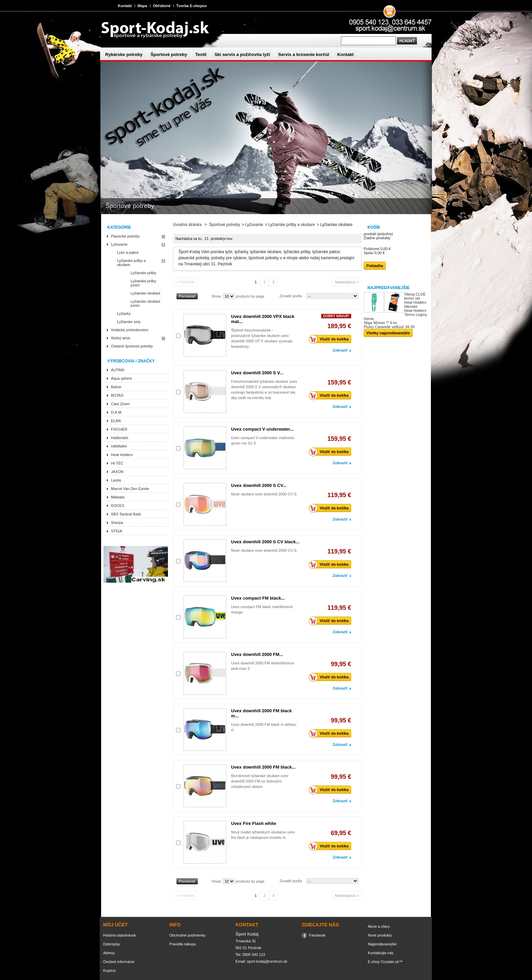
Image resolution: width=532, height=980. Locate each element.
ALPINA (118, 370)
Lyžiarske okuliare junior (146, 303)
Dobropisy (112, 944)
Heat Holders (122, 455)
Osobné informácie (119, 962)
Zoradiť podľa (291, 296)
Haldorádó (120, 438)
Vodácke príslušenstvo (130, 330)
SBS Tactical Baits (126, 514)
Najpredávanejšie (388, 288)
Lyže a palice (128, 252)
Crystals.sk (390, 962)
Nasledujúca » (347, 282)
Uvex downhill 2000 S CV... (259, 485)
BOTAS (117, 395)
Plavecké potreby (125, 236)
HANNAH (119, 446)
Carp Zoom (120, 404)
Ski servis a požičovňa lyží (242, 54)
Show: (217, 296)
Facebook (317, 935)
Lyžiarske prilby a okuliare (131, 263)
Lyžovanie (119, 244)
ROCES (118, 506)
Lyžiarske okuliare (146, 293)
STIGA (117, 531)
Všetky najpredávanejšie (388, 333)
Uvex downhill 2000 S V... (257, 373)
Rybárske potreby (124, 54)
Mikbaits (118, 497)
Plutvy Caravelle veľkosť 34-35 (389, 327)
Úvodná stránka (187, 225)
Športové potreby (169, 54)
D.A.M (116, 412)
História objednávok (120, 935)
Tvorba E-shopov (192, 6)
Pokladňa (375, 266)
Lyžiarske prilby (143, 273)
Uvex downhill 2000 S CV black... (265, 542)
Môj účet (115, 925)
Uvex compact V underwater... (262, 429)
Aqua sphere (121, 378)
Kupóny (109, 970)
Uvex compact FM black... (258, 598)
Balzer (116, 387)
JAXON (117, 472)
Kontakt (125, 6)
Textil (201, 54)
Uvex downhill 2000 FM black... (263, 767)
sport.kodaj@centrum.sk (267, 961)
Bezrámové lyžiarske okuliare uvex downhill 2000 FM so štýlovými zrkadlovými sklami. (260, 781)
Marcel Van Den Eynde (130, 489)
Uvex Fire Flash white (254, 823)
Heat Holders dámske (415, 304)
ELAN (116, 421)
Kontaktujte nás (381, 953)
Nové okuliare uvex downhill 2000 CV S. (264, 494)
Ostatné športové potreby (132, 346)
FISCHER (119, 429)
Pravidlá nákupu (183, 944)
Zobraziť (340, 350)
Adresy (109, 953)
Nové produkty (380, 935)
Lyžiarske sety (129, 322)
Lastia (116, 480)
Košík (374, 227)
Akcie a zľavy (379, 926)
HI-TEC (117, 463)
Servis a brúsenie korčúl (304, 54)
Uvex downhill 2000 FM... (257, 654)
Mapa (142, 6)
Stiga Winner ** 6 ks (380, 323)
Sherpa (117, 523)
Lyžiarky (124, 314)
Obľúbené (162, 6)
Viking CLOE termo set (415, 296)
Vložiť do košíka (330, 339)
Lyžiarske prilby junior (143, 283)
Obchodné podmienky (187, 935)
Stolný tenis (121, 338)
